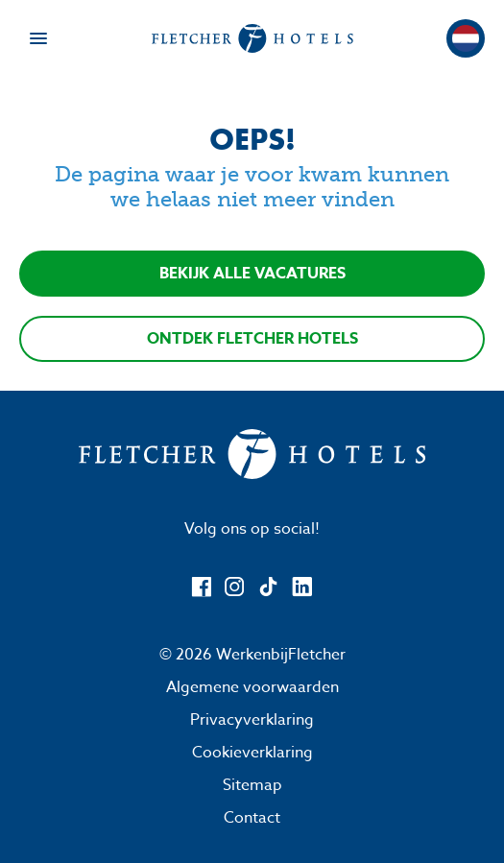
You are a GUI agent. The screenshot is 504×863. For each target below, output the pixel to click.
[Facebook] (201, 587)
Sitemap (252, 785)
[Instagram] (235, 587)
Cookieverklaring (252, 753)
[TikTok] (268, 587)
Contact (252, 818)
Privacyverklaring (252, 720)
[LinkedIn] (302, 587)
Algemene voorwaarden (252, 687)
